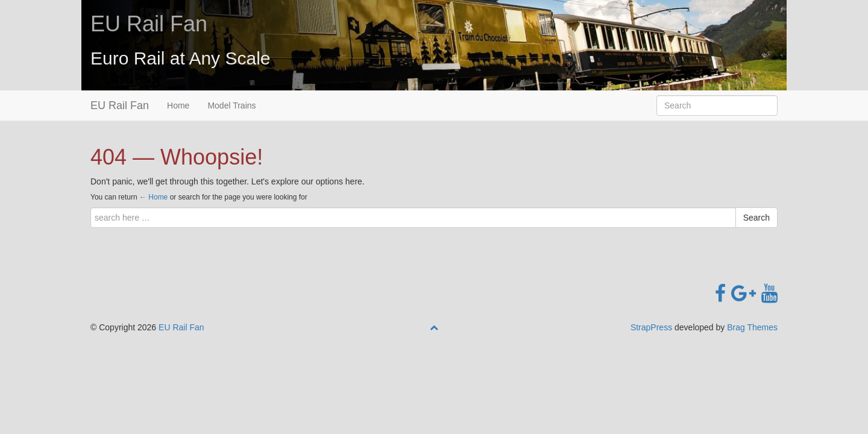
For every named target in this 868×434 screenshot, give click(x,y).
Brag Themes (752, 327)
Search (756, 218)
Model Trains (231, 105)
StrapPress (651, 327)
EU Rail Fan (149, 24)
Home (178, 105)
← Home (153, 197)
